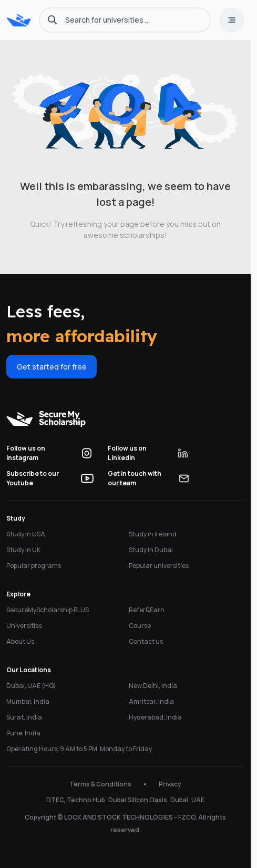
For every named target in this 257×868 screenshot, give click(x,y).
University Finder (44, 855)
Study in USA (26, 534)
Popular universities (159, 566)
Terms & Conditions (100, 784)
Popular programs (34, 566)
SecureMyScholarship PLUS (48, 610)
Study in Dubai (151, 550)
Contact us (146, 641)
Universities (24, 626)
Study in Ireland (153, 534)
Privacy (170, 784)
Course (140, 626)
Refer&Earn (147, 610)
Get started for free (52, 367)
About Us (20, 641)
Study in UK (23, 550)
